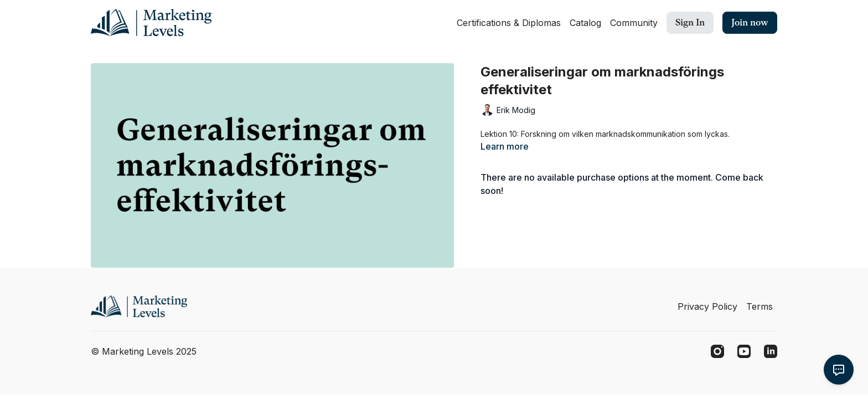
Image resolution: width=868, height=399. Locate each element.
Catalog (585, 23)
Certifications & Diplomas (509, 23)
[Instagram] (717, 351)
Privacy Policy (707, 306)
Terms (759, 306)
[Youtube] (744, 351)
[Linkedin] (771, 351)
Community (634, 23)
